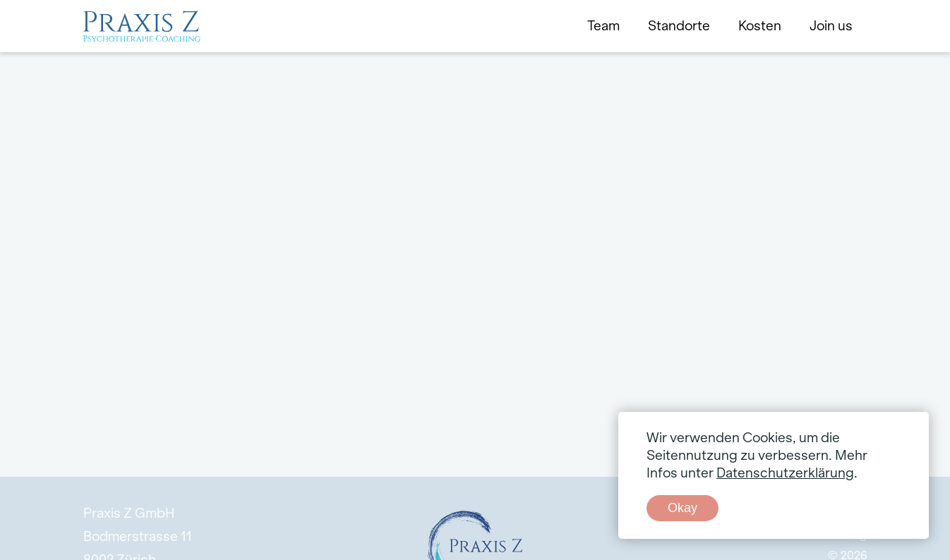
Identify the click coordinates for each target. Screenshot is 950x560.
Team (603, 26)
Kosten (760, 26)
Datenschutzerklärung (785, 473)
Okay (683, 508)
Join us (831, 26)
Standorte (679, 26)
